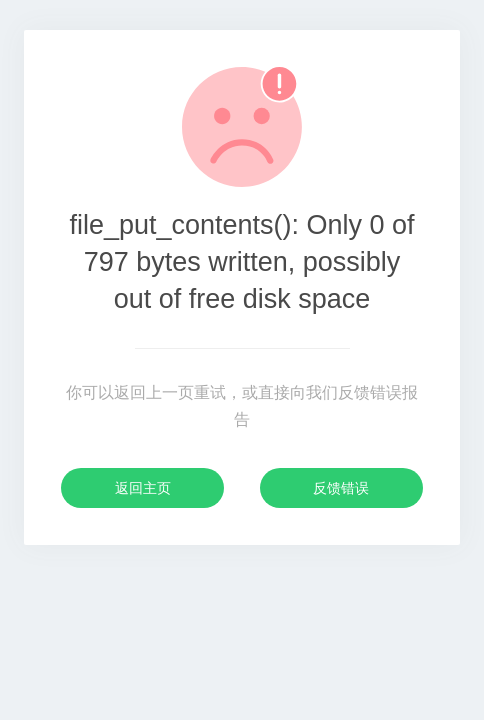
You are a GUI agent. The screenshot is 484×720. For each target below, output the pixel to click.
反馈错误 (341, 488)
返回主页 (143, 488)
